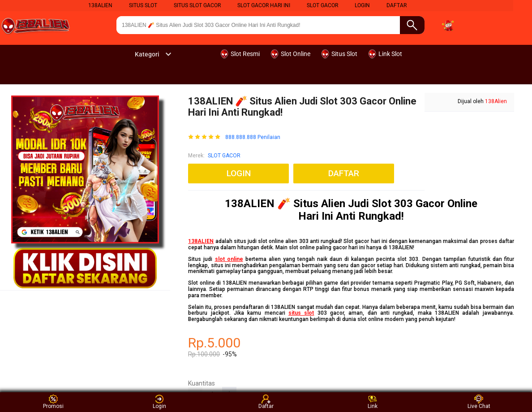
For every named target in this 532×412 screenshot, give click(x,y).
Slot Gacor (322, 5)
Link (373, 402)
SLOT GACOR (224, 156)
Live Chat (479, 402)
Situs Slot (143, 5)
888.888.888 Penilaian (253, 137)
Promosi (53, 402)
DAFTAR (397, 5)
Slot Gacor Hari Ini (264, 5)
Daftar (266, 402)
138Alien (100, 5)
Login (159, 402)
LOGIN (362, 5)
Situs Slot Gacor (197, 5)
